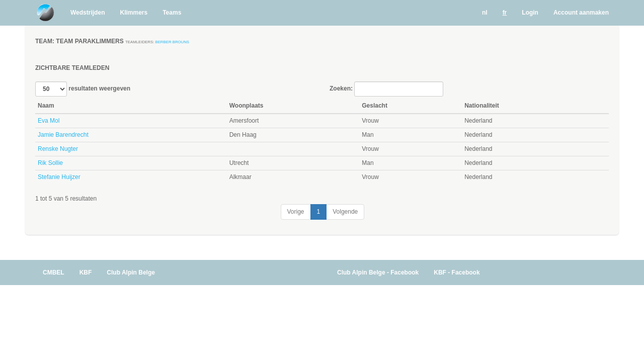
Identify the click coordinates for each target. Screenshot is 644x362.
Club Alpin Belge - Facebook (378, 273)
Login (530, 13)
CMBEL (54, 273)
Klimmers (134, 13)
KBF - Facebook (457, 273)
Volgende (345, 212)
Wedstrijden (88, 13)
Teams (172, 13)
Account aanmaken (581, 13)
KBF (86, 273)
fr (505, 13)
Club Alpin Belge (131, 273)
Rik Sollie (50, 163)
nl (485, 13)
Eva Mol (49, 121)
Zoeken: (386, 89)
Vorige (296, 212)
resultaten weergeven (83, 89)
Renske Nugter (58, 149)
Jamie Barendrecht (63, 135)
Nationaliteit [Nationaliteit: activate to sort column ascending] (482, 106)
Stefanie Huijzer (59, 177)
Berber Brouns (172, 42)
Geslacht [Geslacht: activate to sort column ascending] (375, 106)
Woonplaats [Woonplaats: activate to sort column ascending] (247, 106)
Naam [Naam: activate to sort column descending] (46, 106)
